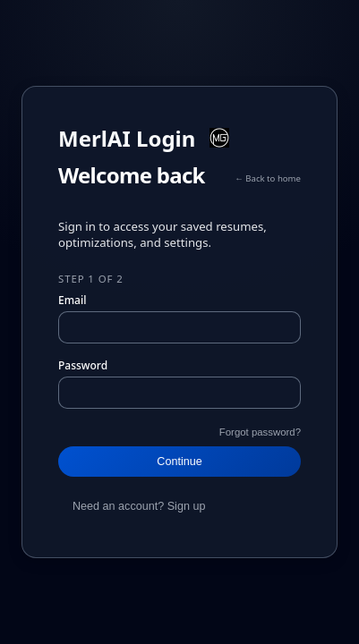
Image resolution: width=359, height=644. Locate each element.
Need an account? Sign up (139, 506)
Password (83, 365)
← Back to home (268, 178)
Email (72, 300)
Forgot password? (260, 432)
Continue (179, 462)
